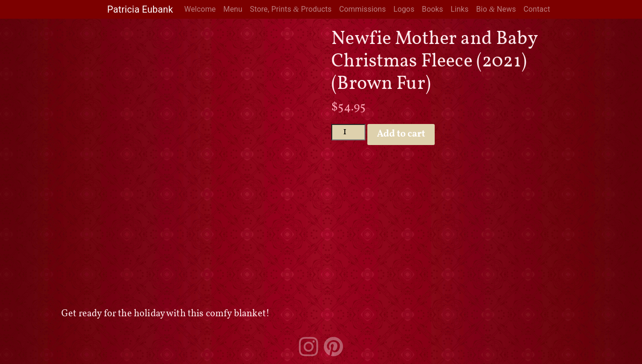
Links (460, 9)
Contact (537, 9)
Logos (404, 9)
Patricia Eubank (140, 9)
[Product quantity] (348, 132)
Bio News (496, 9)
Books (433, 9)
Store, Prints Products (291, 9)
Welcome (200, 9)
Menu (233, 9)
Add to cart (401, 134)
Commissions (363, 9)
